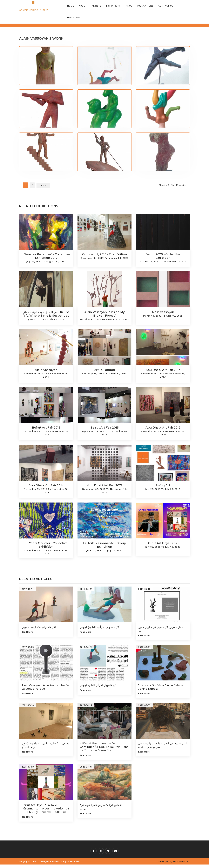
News (129, 6)
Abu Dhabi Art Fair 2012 (163, 428)
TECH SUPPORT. (181, 865)
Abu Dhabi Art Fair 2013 (163, 370)
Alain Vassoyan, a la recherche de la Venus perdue (45, 687)
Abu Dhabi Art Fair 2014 (46, 485)
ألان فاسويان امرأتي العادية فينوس (101, 685)
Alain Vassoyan (163, 312)
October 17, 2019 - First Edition (105, 254)
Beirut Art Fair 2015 (104, 428)
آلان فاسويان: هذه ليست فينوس (41, 627)
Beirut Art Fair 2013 (46, 428)
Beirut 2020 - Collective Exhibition (163, 256)
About (83, 6)
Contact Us (166, 6)
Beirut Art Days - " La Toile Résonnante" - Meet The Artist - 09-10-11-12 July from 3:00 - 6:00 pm (45, 810)
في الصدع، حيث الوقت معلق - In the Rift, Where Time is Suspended (46, 314)
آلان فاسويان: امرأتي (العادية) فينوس (102, 627)
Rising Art (163, 485)
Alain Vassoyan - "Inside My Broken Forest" (104, 314)
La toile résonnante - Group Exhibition (105, 545)
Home (71, 6)
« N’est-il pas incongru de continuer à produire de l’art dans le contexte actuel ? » (102, 747)
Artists (97, 6)
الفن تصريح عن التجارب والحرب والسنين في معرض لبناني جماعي (158, 745)
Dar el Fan (74, 17)
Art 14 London (104, 370)
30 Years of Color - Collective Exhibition (46, 545)
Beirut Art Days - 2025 (163, 543)
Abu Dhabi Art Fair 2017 (105, 485)
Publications (145, 6)
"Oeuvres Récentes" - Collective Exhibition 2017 (46, 256)
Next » (43, 185)
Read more (27, 632)
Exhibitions (113, 6)
